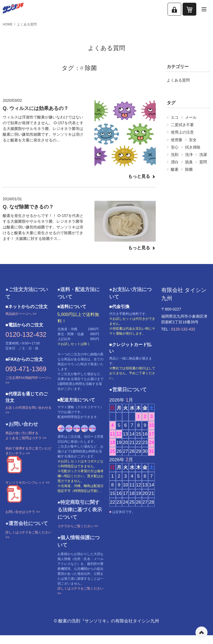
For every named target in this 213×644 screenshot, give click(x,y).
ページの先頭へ (202, 633)
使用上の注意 (182, 132)
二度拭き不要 (182, 125)
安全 (193, 140)
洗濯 (203, 155)
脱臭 (189, 162)
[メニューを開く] (204, 9)
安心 (175, 147)
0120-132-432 (26, 334)
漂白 (175, 162)
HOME (8, 24)
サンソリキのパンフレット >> (28, 483)
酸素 (175, 169)
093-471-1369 (26, 369)
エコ (175, 117)
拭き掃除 (193, 147)
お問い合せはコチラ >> (23, 512)
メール (191, 117)
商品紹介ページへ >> (21, 314)
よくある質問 (27, 24)
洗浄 (189, 155)
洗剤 (175, 155)
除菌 (189, 169)
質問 (203, 162)
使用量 (177, 140)
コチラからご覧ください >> (78, 526)
